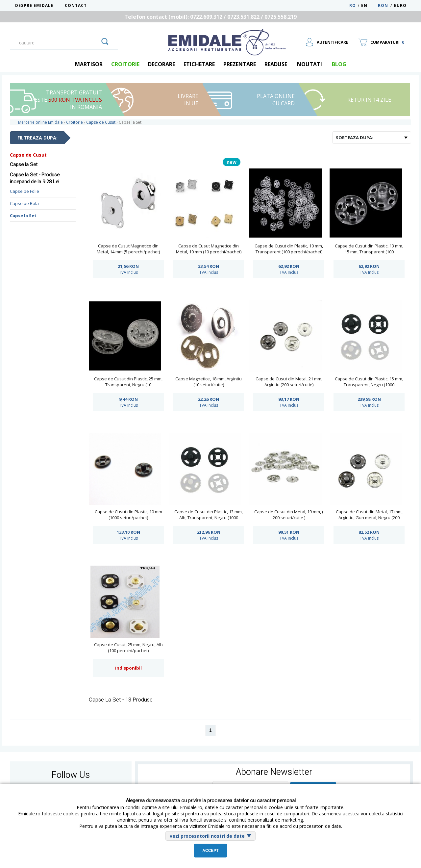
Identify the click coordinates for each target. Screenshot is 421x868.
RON (383, 5)
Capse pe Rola (24, 203)
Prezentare (240, 64)
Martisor (89, 64)
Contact (76, 5)
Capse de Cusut (28, 155)
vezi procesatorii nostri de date (207, 836)
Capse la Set (23, 216)
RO (353, 5)
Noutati (310, 64)
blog (339, 64)
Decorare (161, 64)
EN (369, 5)
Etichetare (199, 64)
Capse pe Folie (25, 191)
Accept (210, 851)
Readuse (276, 64)
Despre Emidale (34, 5)
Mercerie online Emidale (40, 122)
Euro (400, 5)
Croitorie (125, 64)
